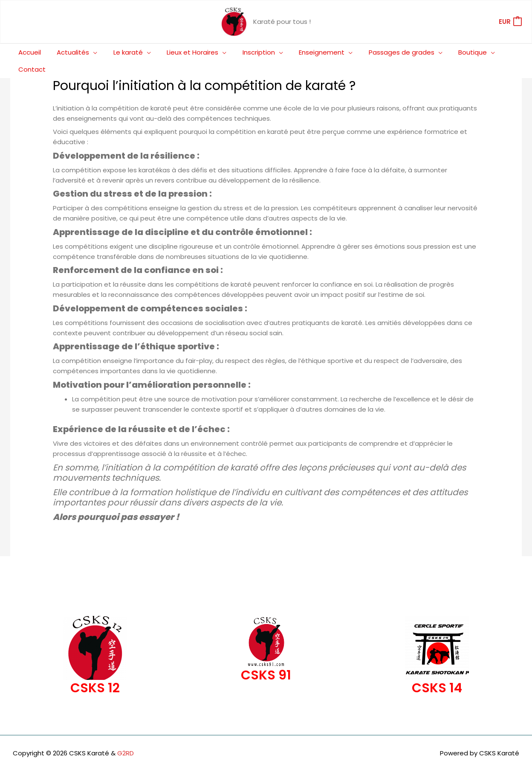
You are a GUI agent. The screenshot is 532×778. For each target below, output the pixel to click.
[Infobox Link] (95, 641)
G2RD (126, 736)
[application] (91, 52)
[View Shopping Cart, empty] (510, 22)
